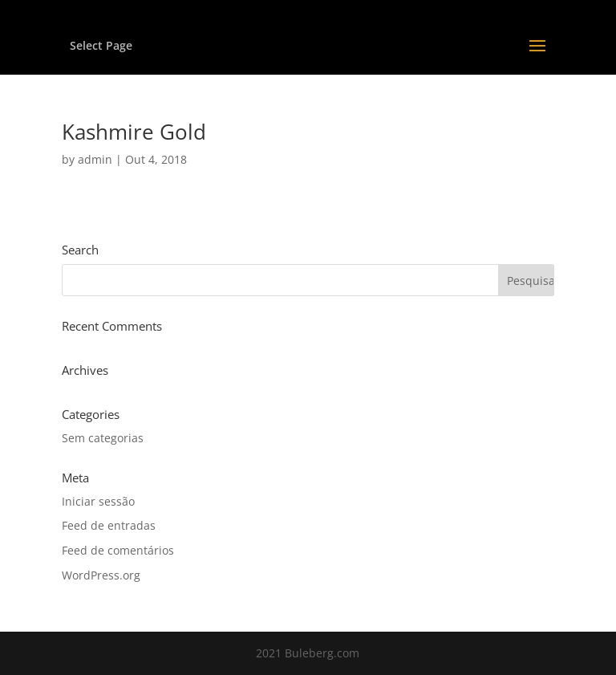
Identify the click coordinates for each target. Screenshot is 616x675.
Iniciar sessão (98, 501)
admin (95, 159)
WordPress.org (101, 575)
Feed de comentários (118, 550)
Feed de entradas (109, 525)
